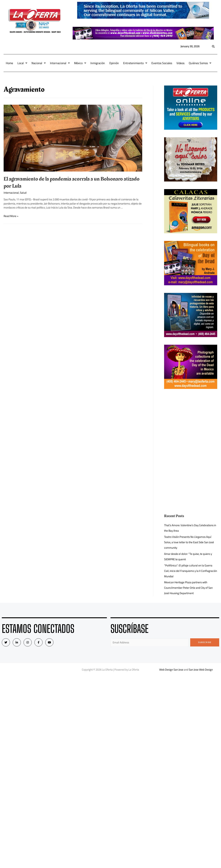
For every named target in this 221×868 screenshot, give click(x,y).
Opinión (114, 63)
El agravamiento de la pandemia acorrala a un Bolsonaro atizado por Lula (72, 182)
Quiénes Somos (200, 63)
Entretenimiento (135, 63)
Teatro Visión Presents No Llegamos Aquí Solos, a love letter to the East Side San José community (189, 542)
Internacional (60, 63)
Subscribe (205, 642)
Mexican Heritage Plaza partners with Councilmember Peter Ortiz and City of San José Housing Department (188, 588)
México (80, 63)
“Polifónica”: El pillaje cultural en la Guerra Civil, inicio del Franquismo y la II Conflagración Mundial (191, 571)
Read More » (11, 216)
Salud (23, 193)
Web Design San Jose (171, 670)
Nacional (39, 63)
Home (9, 63)
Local (22, 63)
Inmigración (98, 63)
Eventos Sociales (162, 63)
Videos (180, 63)
